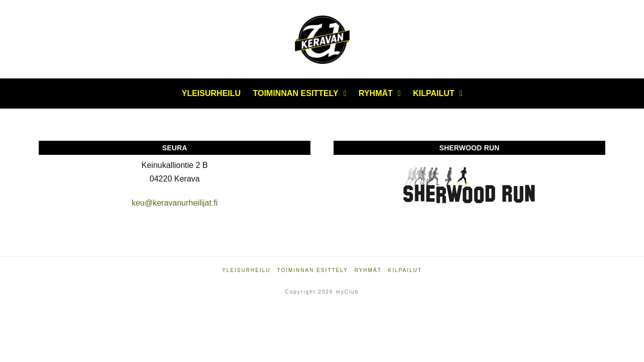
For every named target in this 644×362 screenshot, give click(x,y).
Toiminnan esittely (312, 270)
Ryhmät (368, 270)
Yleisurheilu (246, 270)
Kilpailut (405, 270)
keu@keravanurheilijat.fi (175, 203)
